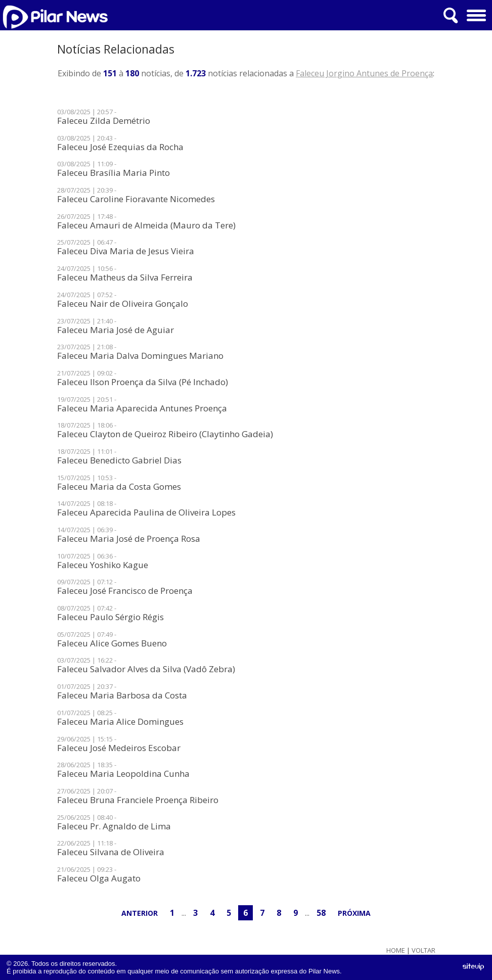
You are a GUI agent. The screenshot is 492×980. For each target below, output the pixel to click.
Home (396, 950)
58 (321, 913)
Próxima (354, 913)
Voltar (423, 950)
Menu (475, 12)
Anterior (140, 913)
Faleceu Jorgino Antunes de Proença (364, 73)
